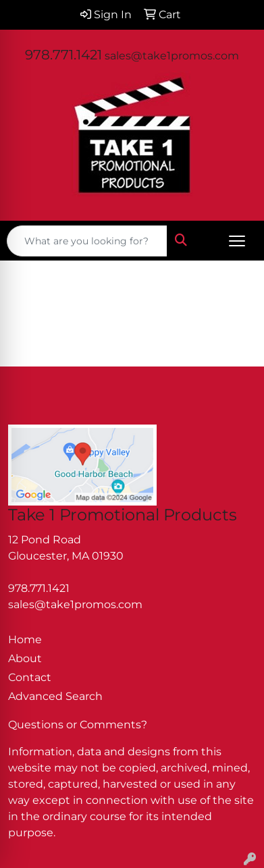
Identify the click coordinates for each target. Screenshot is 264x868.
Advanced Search (55, 696)
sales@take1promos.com (172, 56)
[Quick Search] (87, 241)
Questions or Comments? (78, 725)
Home (25, 640)
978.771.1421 (63, 55)
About (25, 658)
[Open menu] (237, 241)
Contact (30, 677)
